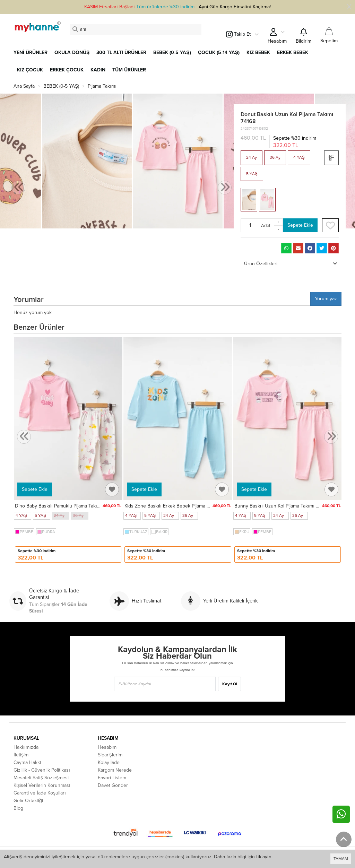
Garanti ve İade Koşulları (40, 793)
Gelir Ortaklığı (28, 801)
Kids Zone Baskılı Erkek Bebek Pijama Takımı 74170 (179, 506)
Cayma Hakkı (27, 762)
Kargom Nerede (115, 770)
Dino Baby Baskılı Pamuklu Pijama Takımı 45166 (66, 506)
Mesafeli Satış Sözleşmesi (41, 778)
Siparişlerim (110, 755)
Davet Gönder (113, 785)
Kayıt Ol (230, 684)
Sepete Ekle (300, 225)
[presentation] (18, 188)
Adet (266, 225)
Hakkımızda (26, 747)
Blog (18, 808)
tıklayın (264, 857)
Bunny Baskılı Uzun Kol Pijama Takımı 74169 (282, 506)
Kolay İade (109, 762)
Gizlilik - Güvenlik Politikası (42, 770)
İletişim (21, 755)
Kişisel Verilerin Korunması (42, 785)
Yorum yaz (326, 299)
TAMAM (341, 859)
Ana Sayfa (24, 86)
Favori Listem (112, 778)
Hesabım (107, 747)
